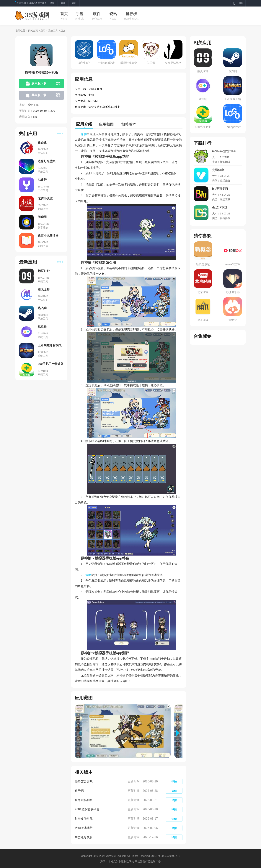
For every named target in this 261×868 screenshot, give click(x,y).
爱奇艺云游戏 (84, 781)
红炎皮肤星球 (84, 819)
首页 (64, 14)
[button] (179, 733)
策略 (88, 575)
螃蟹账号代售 (84, 837)
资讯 (113, 14)
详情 (174, 782)
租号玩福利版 (84, 800)
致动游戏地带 (84, 828)
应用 (43, 31)
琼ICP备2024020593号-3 (166, 856)
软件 (97, 14)
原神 (84, 134)
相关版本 (129, 124)
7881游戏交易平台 (87, 809)
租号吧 (79, 791)
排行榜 (131, 14)
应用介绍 (84, 124)
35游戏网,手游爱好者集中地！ (32, 3)
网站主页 (33, 31)
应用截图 (106, 124)
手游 (80, 14)
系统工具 (53, 31)
